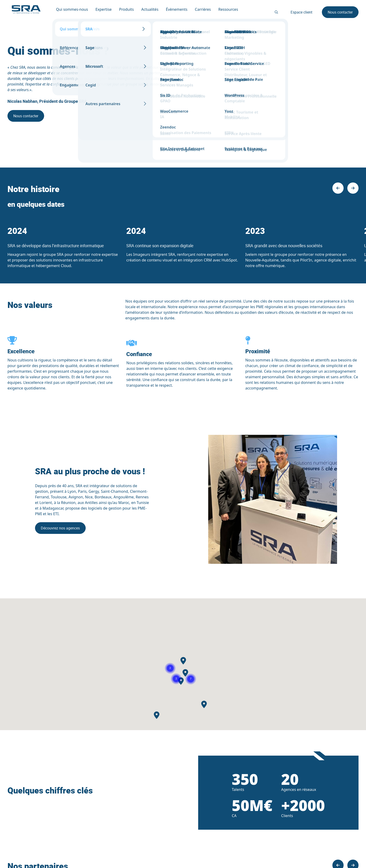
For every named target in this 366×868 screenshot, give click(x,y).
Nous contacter (340, 12)
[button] (176, 679)
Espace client (301, 12)
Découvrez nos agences (60, 528)
